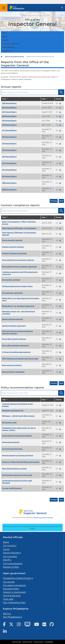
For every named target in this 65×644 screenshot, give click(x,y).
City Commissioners (13, 563)
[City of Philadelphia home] (17, 8)
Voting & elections (12, 595)
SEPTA (6, 614)
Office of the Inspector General (14, 57)
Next (61, 201)
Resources (7, 51)
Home (5, 33)
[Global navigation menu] (4, 8)
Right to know (27, 642)
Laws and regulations (11, 44)
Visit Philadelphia (12, 617)
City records (9, 582)
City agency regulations (14, 585)
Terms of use (17, 642)
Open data (8, 599)
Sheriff (6, 560)
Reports (5, 40)
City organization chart (14, 602)
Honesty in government (14, 592)
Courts (6, 549)
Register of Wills (11, 567)
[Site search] (62, 8)
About (5, 37)
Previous (54, 201)
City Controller (10, 556)
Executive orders (11, 589)
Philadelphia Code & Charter (17, 578)
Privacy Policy (38, 642)
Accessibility (49, 642)
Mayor (6, 542)
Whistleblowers (9, 47)
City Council (9, 545)
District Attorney (11, 553)
